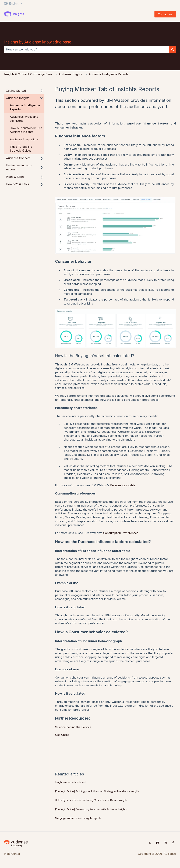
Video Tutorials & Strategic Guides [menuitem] (21, 149)
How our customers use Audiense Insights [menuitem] (26, 130)
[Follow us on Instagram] (165, 843)
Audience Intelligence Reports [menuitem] (25, 107)
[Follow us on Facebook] (173, 843)
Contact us (165, 14)
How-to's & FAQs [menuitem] (17, 184)
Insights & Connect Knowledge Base (28, 74)
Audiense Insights (70, 74)
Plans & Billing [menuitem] (15, 177)
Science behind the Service (73, 727)
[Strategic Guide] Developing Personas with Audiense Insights (91, 809)
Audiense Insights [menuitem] (18, 98)
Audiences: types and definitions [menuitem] (24, 119)
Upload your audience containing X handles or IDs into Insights (91, 800)
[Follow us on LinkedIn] (158, 843)
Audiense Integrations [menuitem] (24, 139)
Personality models (122, 485)
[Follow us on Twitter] (150, 843)
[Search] (172, 49)
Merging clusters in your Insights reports (78, 818)
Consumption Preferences (121, 533)
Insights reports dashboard (71, 782)
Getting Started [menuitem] (16, 91)
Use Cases (62, 735)
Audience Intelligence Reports (109, 74)
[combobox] (87, 49)
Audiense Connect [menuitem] (18, 158)
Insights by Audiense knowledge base (38, 42)
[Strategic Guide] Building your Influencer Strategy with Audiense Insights (97, 791)
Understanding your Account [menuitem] (19, 167)
